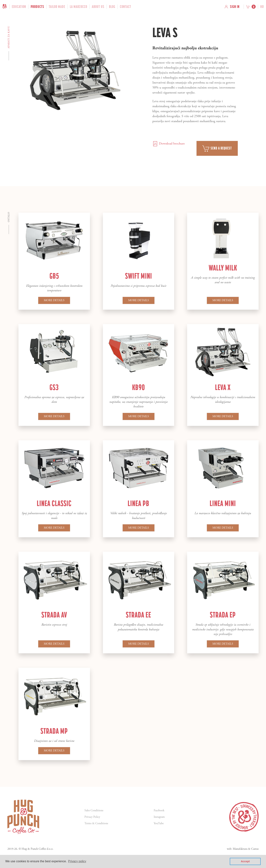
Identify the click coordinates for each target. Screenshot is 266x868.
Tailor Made (57, 7)
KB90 (139, 387)
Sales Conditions (94, 810)
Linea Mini (223, 503)
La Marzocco (79, 7)
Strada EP (223, 615)
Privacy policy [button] (77, 861)
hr (262, 7)
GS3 (54, 387)
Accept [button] (245, 861)
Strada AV (54, 615)
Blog (112, 7)
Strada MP (54, 731)
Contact (126, 7)
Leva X (223, 387)
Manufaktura (240, 849)
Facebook (159, 810)
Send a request (217, 148)
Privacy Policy (92, 817)
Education (19, 7)
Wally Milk (223, 268)
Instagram (159, 817)
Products (37, 7)
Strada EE (138, 615)
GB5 (54, 276)
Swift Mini (139, 276)
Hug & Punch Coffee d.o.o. (37, 849)
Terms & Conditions (96, 823)
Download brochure (169, 143)
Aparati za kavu (9, 37)
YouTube (159, 823)
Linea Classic (54, 503)
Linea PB (138, 503)
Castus (255, 849)
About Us (98, 7)
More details (54, 300)
